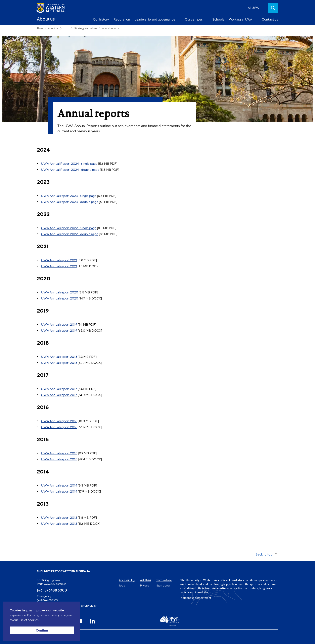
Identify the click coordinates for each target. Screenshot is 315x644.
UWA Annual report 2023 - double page (70, 202)
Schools (218, 19)
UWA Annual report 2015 (59, 453)
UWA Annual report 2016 (59, 421)
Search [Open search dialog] (273, 8)
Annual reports (111, 28)
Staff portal (163, 585)
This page (43, 637)
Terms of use (164, 580)
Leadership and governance (155, 19)
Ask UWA (146, 580)
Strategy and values (86, 28)
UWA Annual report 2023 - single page (69, 196)
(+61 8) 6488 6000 (52, 590)
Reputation (122, 19)
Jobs (122, 585)
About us (53, 28)
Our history (101, 19)
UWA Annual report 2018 (59, 357)
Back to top (264, 554)
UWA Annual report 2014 (59, 486)
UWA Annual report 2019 (59, 325)
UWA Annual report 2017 (59, 389)
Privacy (145, 585)
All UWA (253, 8)
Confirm (42, 631)
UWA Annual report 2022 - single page (69, 228)
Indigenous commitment (196, 598)
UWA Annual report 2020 (60, 292)
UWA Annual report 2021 (59, 260)
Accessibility (127, 580)
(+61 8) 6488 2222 (48, 600)
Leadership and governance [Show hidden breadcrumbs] (66, 28)
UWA (40, 28)
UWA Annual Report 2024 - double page (70, 170)
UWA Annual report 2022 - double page (70, 234)
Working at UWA (241, 19)
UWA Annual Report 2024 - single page (69, 164)
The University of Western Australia (63, 571)
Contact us (270, 19)
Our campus (194, 19)
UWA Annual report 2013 (59, 518)
